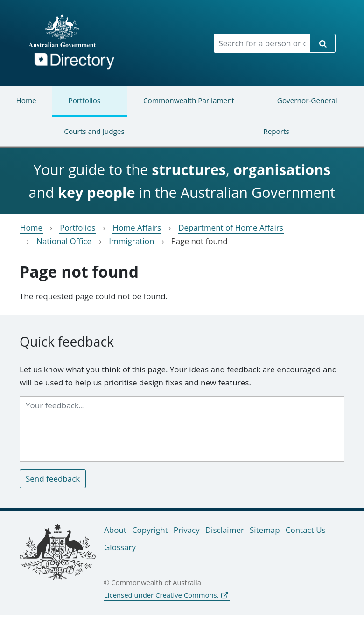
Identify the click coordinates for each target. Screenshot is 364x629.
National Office (64, 241)
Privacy (187, 530)
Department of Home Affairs (231, 227)
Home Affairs (137, 227)
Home (26, 100)
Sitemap (265, 530)
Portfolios (76, 106)
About (115, 530)
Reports (244, 137)
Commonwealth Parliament (181, 106)
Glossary (120, 547)
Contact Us (306, 530)
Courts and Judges (62, 137)
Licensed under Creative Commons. (161, 595)
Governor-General (299, 106)
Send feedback (53, 479)
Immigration (131, 241)
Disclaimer (225, 530)
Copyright (150, 530)
